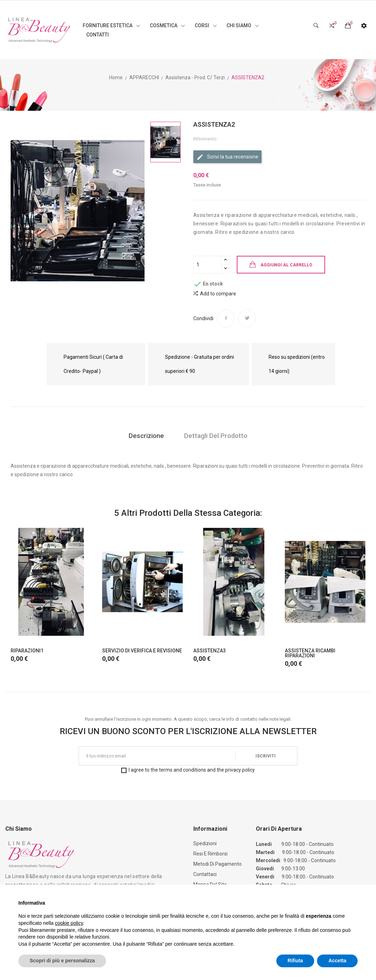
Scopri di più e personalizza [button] (62, 961)
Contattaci (205, 874)
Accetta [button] (337, 961)
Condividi (226, 318)
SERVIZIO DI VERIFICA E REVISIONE (142, 651)
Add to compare (215, 293)
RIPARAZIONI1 (27, 651)
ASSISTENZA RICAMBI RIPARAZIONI (310, 653)
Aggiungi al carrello (286, 265)
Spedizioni (205, 843)
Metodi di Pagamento (218, 864)
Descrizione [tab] (145, 436)
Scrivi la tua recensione (227, 157)
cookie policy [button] (69, 923)
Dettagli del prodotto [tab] (217, 436)
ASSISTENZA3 (210, 651)
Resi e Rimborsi (210, 854)
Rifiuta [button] (295, 961)
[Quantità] (207, 265)
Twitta (247, 318)
